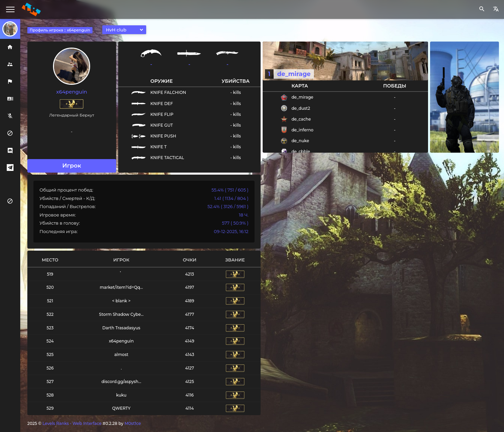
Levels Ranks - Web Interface (72, 423)
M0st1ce (133, 423)
